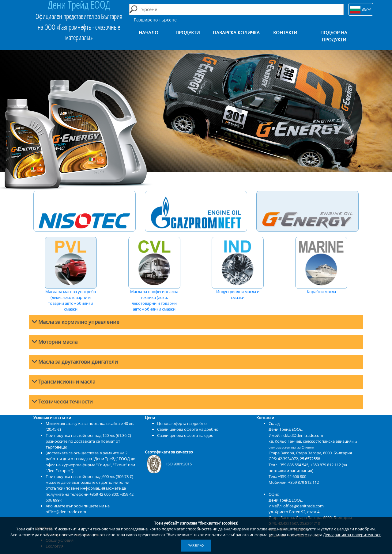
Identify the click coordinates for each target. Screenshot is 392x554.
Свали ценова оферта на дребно (188, 429)
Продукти (188, 33)
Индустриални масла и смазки (238, 268)
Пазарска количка (236, 33)
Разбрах (196, 545)
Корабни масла (321, 266)
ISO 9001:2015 (168, 464)
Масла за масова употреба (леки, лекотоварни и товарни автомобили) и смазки (71, 274)
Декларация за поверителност (352, 535)
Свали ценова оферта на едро (185, 435)
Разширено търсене (155, 20)
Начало (149, 33)
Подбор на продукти (334, 36)
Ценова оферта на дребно (182, 423)
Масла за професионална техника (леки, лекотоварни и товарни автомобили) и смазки (154, 274)
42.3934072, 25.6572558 (299, 459)
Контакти (285, 33)
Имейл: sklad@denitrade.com (296, 435)
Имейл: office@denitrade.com (296, 506)
